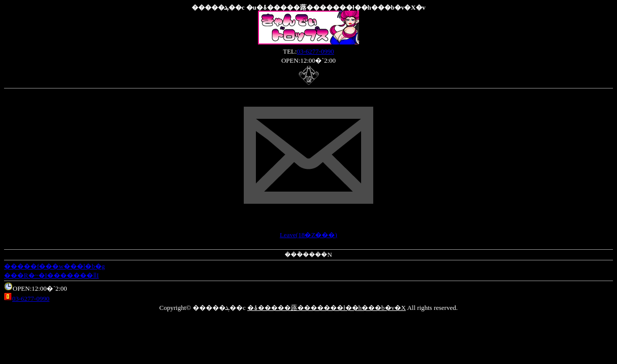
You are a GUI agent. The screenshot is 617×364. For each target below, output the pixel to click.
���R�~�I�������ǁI (51, 275)
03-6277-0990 (316, 51)
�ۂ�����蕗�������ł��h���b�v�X (327, 308)
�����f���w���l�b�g (54, 266)
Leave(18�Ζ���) (308, 235)
